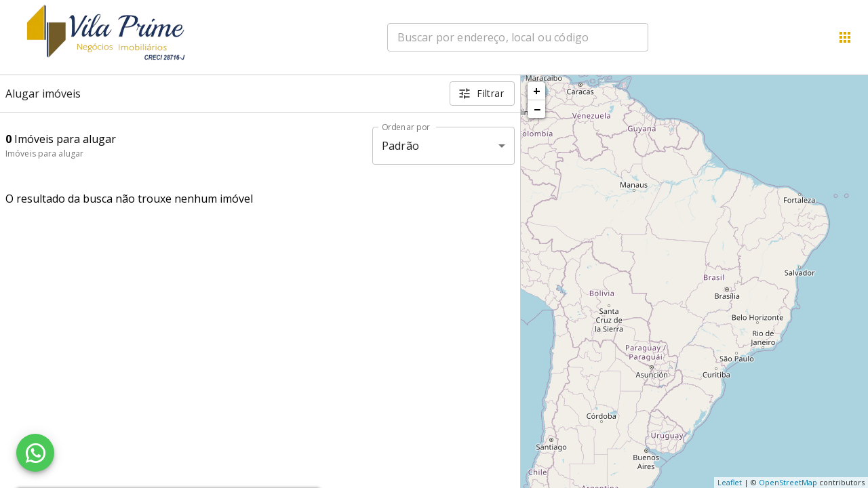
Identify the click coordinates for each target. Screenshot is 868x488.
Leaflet (730, 482)
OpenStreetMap (788, 482)
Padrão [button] (400, 146)
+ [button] (537, 91)
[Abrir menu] (845, 37)
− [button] (537, 109)
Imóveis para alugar (44, 154)
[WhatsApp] (35, 453)
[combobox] (518, 37)
